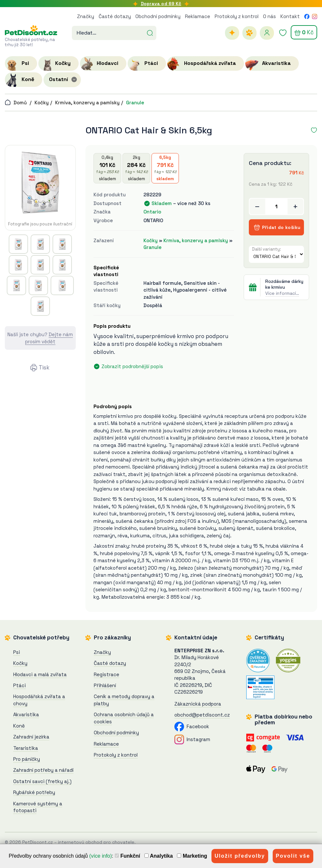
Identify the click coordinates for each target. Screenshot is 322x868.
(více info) (101, 856)
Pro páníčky (27, 759)
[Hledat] (150, 32)
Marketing (192, 856)
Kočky (42, 103)
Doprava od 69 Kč (161, 4)
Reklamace (198, 16)
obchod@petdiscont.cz (202, 715)
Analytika (159, 856)
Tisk (44, 367)
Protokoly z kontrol (237, 16)
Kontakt (290, 16)
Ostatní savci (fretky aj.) (42, 781)
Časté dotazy (115, 16)
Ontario (152, 212)
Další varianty (266, 249)
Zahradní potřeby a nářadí (43, 770)
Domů (16, 103)
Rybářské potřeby (34, 792)
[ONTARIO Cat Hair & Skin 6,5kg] (40, 182)
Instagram (192, 739)
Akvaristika (26, 714)
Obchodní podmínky (158, 16)
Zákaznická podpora (198, 704)
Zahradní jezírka (31, 737)
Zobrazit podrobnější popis (132, 366)
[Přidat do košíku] (276, 207)
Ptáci (20, 685)
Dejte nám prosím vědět (49, 338)
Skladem (162, 203)
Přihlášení (105, 685)
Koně (19, 726)
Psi (17, 652)
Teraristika (26, 748)
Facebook (192, 726)
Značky (86, 16)
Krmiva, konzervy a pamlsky (87, 103)
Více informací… (282, 293)
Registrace (107, 674)
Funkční (127, 856)
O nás (269, 16)
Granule (135, 103)
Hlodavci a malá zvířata (40, 674)
